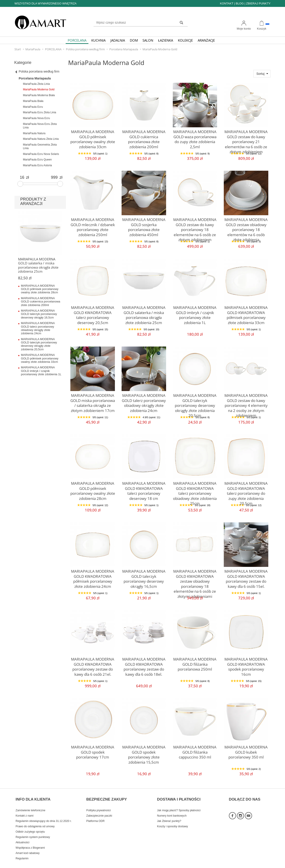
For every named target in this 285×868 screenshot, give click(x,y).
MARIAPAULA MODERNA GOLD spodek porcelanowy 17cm (93, 751)
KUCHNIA (98, 40)
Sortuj (260, 74)
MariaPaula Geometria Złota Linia (40, 146)
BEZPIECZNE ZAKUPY (107, 795)
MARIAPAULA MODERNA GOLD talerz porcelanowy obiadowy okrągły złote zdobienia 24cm (144, 401)
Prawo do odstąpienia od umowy (35, 819)
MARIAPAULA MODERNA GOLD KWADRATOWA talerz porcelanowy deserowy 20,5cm (93, 313)
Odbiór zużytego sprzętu (30, 824)
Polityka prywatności (99, 803)
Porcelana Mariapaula (35, 78)
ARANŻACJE (206, 40)
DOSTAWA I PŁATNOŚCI (179, 795)
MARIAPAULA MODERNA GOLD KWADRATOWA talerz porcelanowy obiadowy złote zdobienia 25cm (195, 489)
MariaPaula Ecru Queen (37, 160)
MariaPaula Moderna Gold (39, 89)
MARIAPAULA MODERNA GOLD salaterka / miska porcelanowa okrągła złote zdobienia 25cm (144, 313)
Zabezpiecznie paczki (99, 808)
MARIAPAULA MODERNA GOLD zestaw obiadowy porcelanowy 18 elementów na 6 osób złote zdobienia (246, 225)
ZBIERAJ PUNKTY (258, 3)
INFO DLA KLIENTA (33, 795)
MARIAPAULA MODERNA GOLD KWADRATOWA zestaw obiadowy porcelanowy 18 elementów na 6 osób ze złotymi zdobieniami (195, 579)
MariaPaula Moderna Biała (39, 95)
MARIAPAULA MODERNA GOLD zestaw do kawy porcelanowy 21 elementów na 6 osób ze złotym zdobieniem (246, 139)
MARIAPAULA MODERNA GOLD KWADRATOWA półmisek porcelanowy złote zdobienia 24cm (93, 577)
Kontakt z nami (24, 808)
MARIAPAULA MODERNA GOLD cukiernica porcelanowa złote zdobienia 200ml (144, 137)
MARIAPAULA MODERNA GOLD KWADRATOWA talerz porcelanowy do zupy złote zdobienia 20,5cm (246, 489)
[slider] (20, 184)
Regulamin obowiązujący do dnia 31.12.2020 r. (44, 813)
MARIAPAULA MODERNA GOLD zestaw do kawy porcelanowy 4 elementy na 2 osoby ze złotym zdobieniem (246, 403)
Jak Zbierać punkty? (169, 813)
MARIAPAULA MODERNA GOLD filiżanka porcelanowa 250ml (195, 663)
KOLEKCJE (185, 40)
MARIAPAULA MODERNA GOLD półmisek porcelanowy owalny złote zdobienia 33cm (93, 137)
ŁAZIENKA (166, 40)
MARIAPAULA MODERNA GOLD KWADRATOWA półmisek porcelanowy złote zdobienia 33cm (246, 313)
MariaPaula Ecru (33, 107)
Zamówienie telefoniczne (30, 803)
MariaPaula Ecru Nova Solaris (41, 154)
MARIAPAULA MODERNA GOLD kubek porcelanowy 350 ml (246, 751)
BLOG (240, 3)
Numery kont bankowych (172, 808)
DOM (134, 40)
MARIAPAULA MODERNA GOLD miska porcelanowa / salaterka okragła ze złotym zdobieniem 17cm (93, 401)
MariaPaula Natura (34, 133)
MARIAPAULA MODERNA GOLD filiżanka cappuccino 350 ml (195, 751)
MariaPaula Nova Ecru (36, 118)
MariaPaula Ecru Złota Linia (40, 112)
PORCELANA (77, 40)
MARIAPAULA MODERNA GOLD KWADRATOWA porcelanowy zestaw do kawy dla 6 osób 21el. (93, 665)
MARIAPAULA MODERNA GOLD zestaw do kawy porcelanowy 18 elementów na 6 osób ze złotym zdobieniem (195, 227)
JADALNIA (118, 40)
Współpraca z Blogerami (30, 840)
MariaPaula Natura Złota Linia (41, 139)
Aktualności (22, 835)
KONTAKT (227, 3)
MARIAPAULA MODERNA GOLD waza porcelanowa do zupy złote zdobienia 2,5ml (195, 135)
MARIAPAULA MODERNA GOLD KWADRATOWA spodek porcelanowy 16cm (246, 663)
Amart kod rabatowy (28, 846)
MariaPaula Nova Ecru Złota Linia (40, 126)
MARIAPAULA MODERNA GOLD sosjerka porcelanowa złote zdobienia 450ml (144, 223)
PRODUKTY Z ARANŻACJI (33, 201)
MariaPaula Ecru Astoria (37, 165)
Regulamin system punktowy (33, 829)
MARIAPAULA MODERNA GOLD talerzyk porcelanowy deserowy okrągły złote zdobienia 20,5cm (195, 401)
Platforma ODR (96, 813)
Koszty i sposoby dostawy (172, 819)
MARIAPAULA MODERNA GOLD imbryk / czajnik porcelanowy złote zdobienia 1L (195, 313)
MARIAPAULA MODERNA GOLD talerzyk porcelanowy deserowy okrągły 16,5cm (144, 575)
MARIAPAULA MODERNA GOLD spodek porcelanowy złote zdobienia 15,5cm (144, 751)
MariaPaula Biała (33, 101)
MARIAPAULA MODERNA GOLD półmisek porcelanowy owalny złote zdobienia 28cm (93, 489)
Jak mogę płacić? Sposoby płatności (179, 803)
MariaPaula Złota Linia (36, 84)
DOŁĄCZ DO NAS (245, 795)
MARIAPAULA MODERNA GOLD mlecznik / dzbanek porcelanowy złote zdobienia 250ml (93, 225)
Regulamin (22, 851)
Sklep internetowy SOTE (257, 863)
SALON (148, 40)
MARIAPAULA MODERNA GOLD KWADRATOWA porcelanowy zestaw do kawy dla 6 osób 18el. (144, 665)
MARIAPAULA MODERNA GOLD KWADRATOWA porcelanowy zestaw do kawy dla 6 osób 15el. (246, 577)
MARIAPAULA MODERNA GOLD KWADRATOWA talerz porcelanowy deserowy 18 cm (144, 489)
